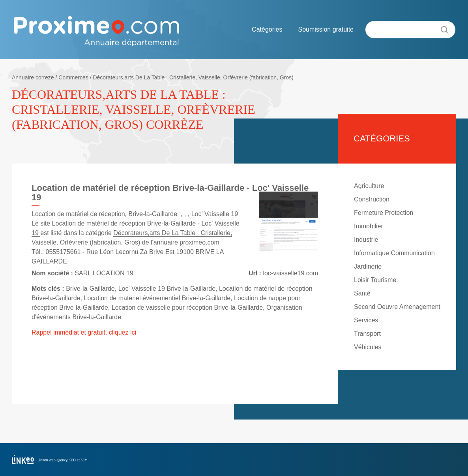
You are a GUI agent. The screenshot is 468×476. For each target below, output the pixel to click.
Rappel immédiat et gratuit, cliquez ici (84, 332)
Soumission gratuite (326, 29)
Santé (362, 293)
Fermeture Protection (384, 213)
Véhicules (368, 347)
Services (366, 320)
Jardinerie (368, 266)
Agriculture (369, 186)
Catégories (267, 29)
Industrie (366, 240)
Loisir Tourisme (375, 280)
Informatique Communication (394, 253)
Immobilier (369, 226)
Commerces (73, 77)
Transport (367, 334)
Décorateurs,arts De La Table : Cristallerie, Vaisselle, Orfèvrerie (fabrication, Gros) (193, 77)
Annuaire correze (33, 77)
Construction (372, 199)
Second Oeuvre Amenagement (397, 307)
